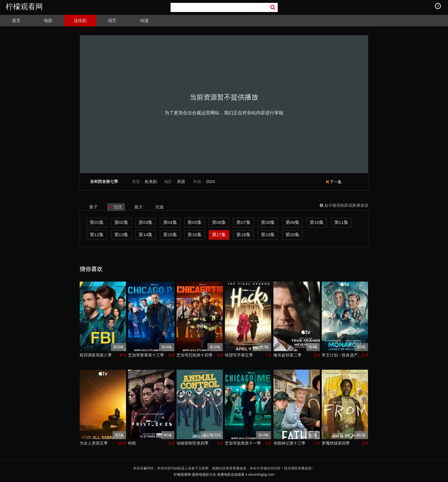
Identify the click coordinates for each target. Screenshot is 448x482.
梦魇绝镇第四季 (336, 443)
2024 (210, 182)
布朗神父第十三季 (289, 443)
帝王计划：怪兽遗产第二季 (342, 355)
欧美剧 (151, 182)
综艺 (112, 20)
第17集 (219, 235)
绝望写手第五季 (239, 355)
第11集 (341, 222)
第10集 (317, 222)
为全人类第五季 (94, 443)
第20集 (292, 235)
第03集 (146, 222)
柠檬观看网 (24, 7)
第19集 (268, 235)
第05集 (194, 222)
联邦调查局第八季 (96, 355)
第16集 (194, 235)
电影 (48, 20)
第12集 (97, 235)
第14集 (146, 235)
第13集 (121, 235)
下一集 (334, 182)
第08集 (268, 222)
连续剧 (80, 20)
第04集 (170, 222)
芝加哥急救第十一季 (243, 443)
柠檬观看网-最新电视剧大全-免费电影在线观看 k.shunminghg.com (224, 475)
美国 (181, 182)
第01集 (97, 222)
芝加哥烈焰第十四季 (195, 355)
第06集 (219, 222)
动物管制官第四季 (193, 443)
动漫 (144, 20)
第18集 (243, 235)
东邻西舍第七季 (104, 182)
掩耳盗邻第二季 (287, 355)
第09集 (292, 222)
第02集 (121, 222)
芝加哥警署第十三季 (146, 355)
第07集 (243, 222)
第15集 (170, 235)
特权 (132, 443)
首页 (16, 20)
